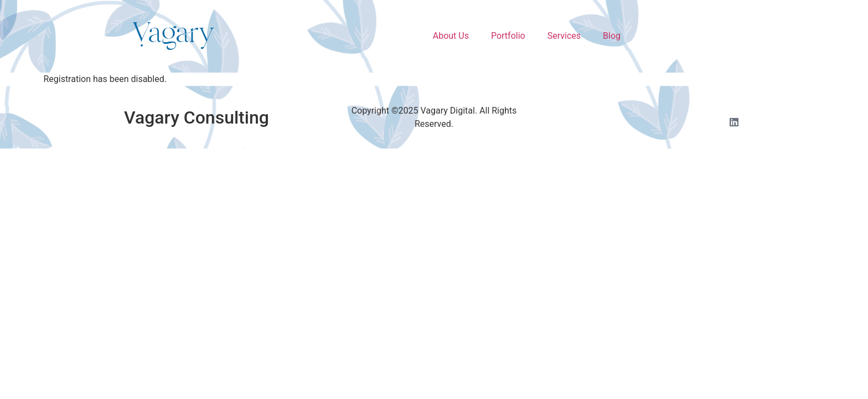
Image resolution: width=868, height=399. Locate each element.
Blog (612, 36)
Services (564, 36)
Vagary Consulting (197, 117)
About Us (451, 36)
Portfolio (508, 36)
